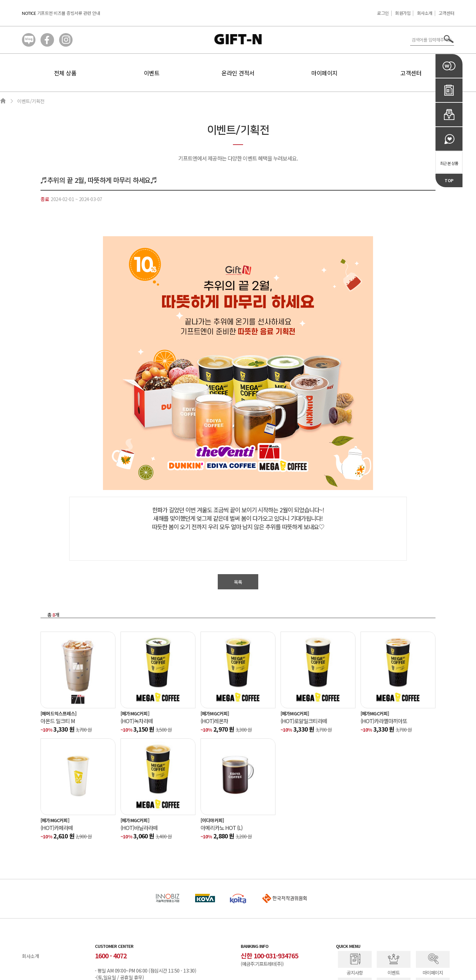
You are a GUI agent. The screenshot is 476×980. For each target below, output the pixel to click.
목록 (238, 582)
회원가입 (403, 13)
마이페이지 (324, 73)
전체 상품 (65, 73)
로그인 (383, 13)
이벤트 (152, 73)
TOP (449, 180)
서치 (449, 39)
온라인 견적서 (238, 73)
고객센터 (446, 13)
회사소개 (425, 13)
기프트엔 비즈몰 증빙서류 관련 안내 (69, 13)
